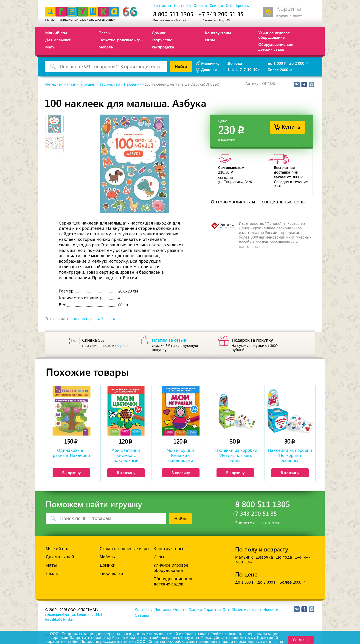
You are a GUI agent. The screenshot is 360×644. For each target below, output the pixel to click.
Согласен (301, 640)
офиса (123, 346)
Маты (50, 47)
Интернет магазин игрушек (70, 84)
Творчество (162, 40)
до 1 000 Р (245, 582)
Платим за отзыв (169, 340)
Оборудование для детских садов (276, 47)
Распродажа (163, 47)
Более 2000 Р (292, 582)
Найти (181, 66)
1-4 (112, 319)
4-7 (100, 319)
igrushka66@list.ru (60, 619)
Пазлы (105, 33)
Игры (210, 40)
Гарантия (212, 610)
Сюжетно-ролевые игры (121, 40)
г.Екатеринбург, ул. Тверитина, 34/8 (74, 614)
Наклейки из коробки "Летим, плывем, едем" (235, 456)
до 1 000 (277, 63)
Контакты (162, 6)
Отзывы (142, 616)
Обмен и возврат (246, 610)
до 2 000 (299, 63)
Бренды (243, 6)
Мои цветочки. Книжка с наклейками (126, 456)
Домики (159, 33)
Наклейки (133, 84)
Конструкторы (218, 33)
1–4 (231, 69)
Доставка (182, 6)
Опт (229, 6)
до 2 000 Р (267, 582)
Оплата (200, 6)
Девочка (264, 557)
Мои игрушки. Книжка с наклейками (181, 456)
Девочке (209, 69)
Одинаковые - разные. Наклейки (71, 453)
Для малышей (58, 40)
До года (235, 63)
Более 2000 (280, 70)
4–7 (239, 69)
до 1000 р (83, 319)
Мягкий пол (56, 33)
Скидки (216, 6)
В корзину (72, 472)
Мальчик (244, 557)
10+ (257, 69)
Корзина (289, 9)
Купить (291, 126)
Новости (271, 610)
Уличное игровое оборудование (274, 35)
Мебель (106, 47)
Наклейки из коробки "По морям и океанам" (290, 456)
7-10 (247, 69)
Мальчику (210, 63)
